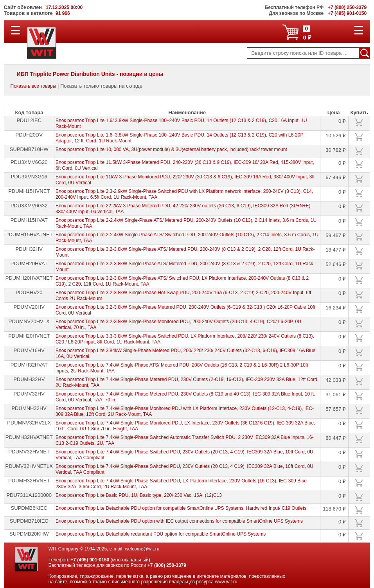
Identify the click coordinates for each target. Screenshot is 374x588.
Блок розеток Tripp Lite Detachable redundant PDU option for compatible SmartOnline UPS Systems (161, 534)
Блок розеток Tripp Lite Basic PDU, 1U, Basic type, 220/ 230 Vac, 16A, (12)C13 (139, 495)
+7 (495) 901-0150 (90, 560)
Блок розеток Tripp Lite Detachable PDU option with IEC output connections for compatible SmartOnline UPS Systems (179, 521)
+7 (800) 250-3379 (167, 565)
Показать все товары (33, 86)
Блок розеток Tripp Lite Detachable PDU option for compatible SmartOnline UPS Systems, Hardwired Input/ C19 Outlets (181, 508)
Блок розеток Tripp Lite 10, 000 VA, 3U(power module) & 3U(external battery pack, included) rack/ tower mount (171, 149)
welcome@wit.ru (142, 549)
